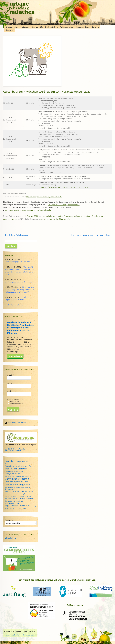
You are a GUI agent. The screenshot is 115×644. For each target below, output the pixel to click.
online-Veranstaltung (66, 216)
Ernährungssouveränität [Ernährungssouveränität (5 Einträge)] (14, 471)
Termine (96, 27)
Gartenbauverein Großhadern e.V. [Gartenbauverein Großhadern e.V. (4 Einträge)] (17, 476)
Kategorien (10, 520)
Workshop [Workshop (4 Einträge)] (19, 509)
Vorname (11, 383)
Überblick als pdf (12, 538)
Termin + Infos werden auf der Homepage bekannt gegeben (63, 187)
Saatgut (79, 216)
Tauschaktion (97, 216)
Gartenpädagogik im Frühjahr (17, 262)
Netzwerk (25, 27)
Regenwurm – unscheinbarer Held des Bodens (92, 235)
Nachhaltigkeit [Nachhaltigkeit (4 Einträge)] (22, 494)
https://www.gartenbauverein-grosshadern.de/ (44, 197)
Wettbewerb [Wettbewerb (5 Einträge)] (9, 509)
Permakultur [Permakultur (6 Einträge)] (10, 498)
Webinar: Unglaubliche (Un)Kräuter (18, 298)
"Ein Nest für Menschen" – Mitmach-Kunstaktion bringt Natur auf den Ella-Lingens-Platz (20, 271)
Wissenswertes (67, 27)
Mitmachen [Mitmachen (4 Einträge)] (29, 491)
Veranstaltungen (10, 219)
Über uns (10, 30)
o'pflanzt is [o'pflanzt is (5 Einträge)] (22, 496)
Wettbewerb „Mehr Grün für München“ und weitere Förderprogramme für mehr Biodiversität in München (21, 328)
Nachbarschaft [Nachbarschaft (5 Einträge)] (10, 494)
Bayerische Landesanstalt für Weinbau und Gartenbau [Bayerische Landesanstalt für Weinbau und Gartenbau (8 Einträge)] (18, 467)
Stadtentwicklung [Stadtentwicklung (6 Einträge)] (12, 503)
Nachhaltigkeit (51, 27)
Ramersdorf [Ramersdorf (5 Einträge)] (20, 499)
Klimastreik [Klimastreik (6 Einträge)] (20, 491)
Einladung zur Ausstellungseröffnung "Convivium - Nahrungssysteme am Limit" (20, 289)
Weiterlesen (15, 356)
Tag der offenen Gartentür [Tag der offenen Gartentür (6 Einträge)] (16, 506)
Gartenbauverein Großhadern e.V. (56, 219)
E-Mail (11, 375)
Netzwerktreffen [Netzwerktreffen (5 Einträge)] (11, 496)
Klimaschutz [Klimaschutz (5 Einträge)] (9, 491)
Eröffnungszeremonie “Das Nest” (19, 282)
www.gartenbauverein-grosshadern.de (64, 205)
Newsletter (13, 402)
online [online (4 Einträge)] (29, 496)
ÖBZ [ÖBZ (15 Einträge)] (25, 508)
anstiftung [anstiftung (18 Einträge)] (11, 461)
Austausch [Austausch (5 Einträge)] (9, 464)
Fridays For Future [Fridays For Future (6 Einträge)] (12, 474)
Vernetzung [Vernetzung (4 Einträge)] (32, 506)
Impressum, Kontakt (12, 635)
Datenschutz (29, 635)
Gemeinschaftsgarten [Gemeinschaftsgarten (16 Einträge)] (17, 479)
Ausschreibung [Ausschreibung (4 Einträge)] (23, 461)
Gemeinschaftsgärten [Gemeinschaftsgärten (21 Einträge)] (17, 484)
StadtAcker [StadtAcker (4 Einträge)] (20, 501)
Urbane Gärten (12, 27)
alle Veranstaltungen (16, 305)
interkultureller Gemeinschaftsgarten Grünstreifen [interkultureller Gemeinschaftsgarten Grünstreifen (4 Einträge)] (18, 488)
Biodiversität (37, 27)
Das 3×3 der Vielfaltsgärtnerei (17, 235)
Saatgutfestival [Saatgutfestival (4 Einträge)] (10, 501)
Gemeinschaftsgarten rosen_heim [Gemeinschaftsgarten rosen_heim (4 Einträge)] (17, 482)
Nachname (12, 391)
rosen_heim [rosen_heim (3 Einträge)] (30, 499)
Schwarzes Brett (83, 27)
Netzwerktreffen (15, 404)
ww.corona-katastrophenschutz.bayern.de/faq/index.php (28, 210)
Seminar (87, 216)
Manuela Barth (49, 216)
